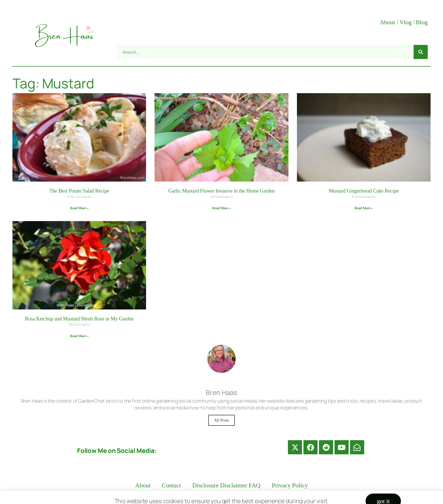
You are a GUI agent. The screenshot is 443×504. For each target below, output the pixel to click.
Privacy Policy (290, 485)
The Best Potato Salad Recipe (79, 191)
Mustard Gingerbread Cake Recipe (364, 191)
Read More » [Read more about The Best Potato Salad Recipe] (79, 208)
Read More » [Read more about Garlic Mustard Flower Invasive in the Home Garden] (221, 208)
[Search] (421, 52)
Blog (422, 22)
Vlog (406, 22)
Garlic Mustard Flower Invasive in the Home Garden (222, 191)
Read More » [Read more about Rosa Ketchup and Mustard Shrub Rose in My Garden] (79, 336)
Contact (171, 485)
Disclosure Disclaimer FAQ (227, 485)
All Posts (221, 420)
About (388, 22)
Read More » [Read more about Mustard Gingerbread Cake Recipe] (364, 208)
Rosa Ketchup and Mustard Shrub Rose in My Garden (79, 319)
